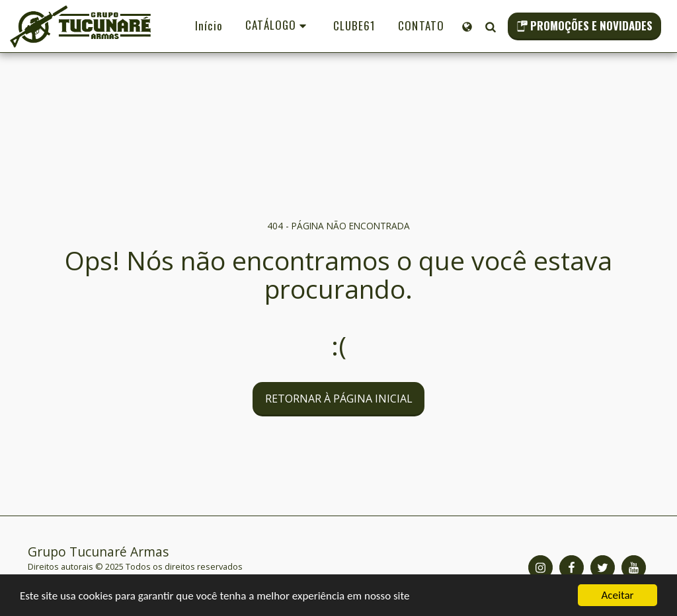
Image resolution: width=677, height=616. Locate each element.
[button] (490, 26)
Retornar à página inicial (339, 399)
